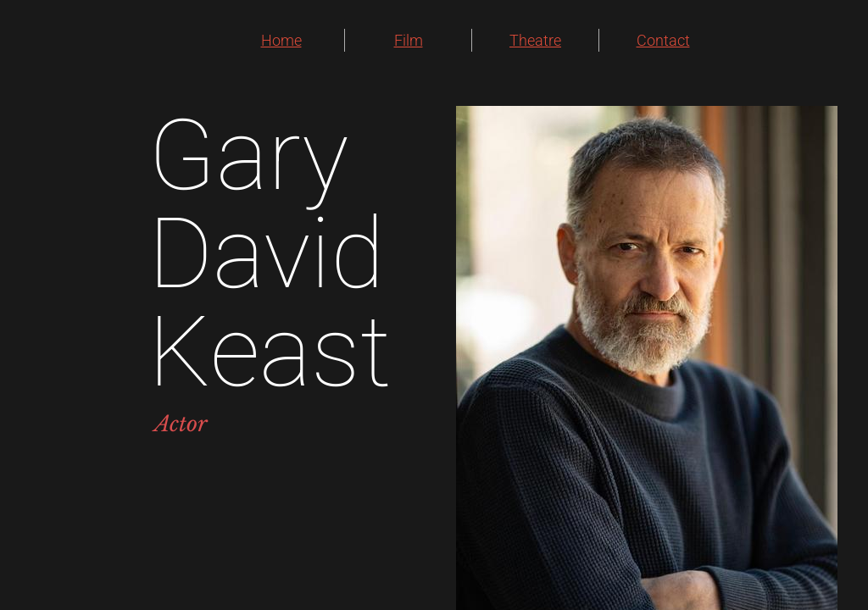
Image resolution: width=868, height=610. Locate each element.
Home (281, 40)
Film (409, 40)
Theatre (535, 40)
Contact (663, 40)
